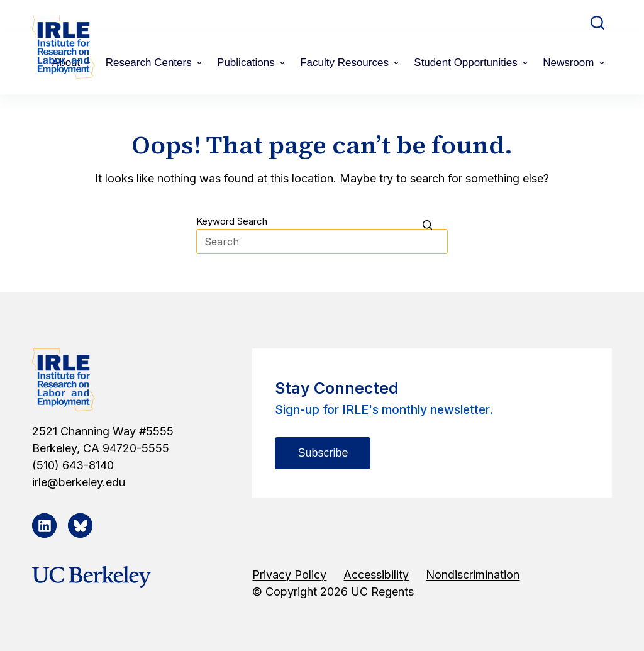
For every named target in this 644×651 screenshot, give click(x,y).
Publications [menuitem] (253, 63)
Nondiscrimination (473, 575)
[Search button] (435, 225)
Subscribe (323, 453)
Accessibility (376, 575)
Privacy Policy (289, 575)
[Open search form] (597, 23)
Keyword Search (232, 221)
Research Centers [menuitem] (155, 63)
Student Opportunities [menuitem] (472, 63)
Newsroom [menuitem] (575, 63)
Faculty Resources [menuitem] (351, 63)
